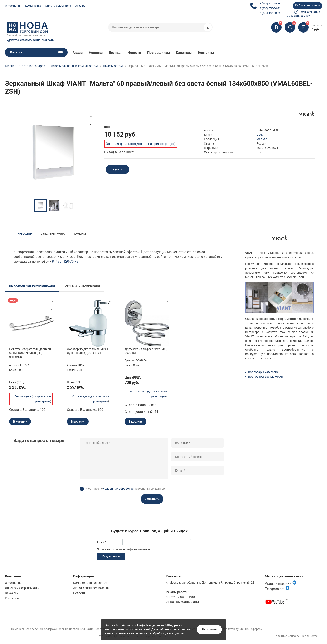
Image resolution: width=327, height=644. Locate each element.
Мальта (262, 139)
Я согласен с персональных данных (126, 489)
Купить (118, 169)
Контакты (206, 53)
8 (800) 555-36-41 (270, 8)
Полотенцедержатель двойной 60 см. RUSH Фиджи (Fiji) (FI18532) (30, 353)
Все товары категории (263, 372)
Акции (78, 53)
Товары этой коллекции (82, 286)
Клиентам (184, 53)
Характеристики (53, 234)
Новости (134, 53)
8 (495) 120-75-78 (270, 3)
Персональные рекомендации (32, 286)
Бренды (115, 53)
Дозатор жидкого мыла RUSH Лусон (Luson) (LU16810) (87, 351)
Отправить (152, 499)
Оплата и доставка (58, 6)
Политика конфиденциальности (296, 636)
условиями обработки (118, 489)
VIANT (261, 135)
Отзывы (80, 6)
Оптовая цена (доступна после (140, 144)
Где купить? (33, 6)
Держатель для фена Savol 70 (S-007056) (147, 351)
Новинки (96, 53)
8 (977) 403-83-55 (270, 13)
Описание (25, 234)
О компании (13, 6)
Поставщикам (158, 53)
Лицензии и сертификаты (22, 588)
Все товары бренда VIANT (266, 377)
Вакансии (12, 593)
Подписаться (111, 556)
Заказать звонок (299, 16)
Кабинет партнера (308, 5)
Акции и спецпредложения (91, 588)
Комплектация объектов (90, 583)
